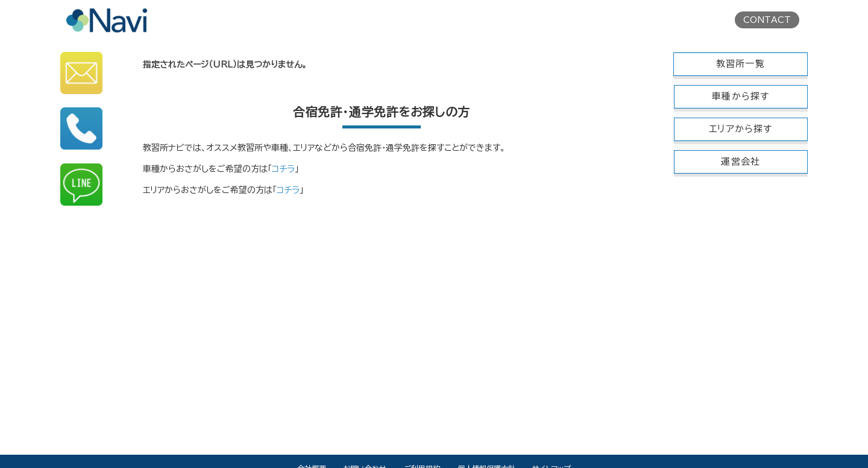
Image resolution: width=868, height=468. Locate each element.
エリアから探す (741, 129)
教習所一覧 (741, 64)
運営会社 (741, 161)
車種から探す (741, 96)
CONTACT (767, 20)
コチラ (283, 169)
